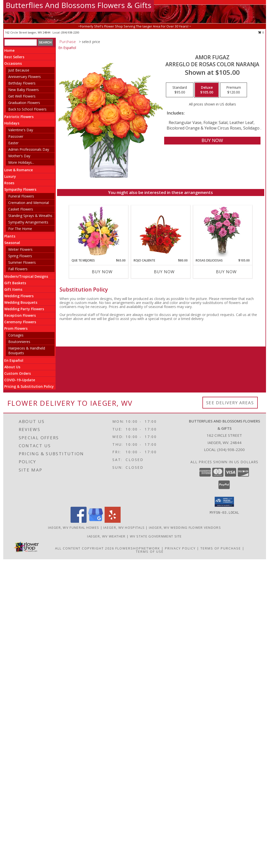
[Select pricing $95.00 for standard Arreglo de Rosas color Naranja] (180, 90)
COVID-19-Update (20, 380)
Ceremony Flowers (20, 322)
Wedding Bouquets (21, 302)
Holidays (12, 123)
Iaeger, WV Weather (106, 536)
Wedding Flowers (19, 296)
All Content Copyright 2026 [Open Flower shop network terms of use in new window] (85, 548)
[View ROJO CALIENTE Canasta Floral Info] (161, 232)
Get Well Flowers (22, 96)
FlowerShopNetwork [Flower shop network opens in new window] (138, 548)
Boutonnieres (19, 342)
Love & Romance (19, 170)
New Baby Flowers (24, 90)
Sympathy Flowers (20, 189)
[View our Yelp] (113, 521)
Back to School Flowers (27, 109)
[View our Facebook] (79, 521)
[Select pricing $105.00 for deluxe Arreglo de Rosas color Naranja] (207, 90)
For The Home (20, 229)
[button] (224, 502)
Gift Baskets (15, 283)
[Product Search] (21, 42)
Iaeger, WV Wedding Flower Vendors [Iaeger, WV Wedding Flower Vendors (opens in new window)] (185, 527)
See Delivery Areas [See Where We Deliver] (230, 403)
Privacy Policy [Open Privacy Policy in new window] (180, 548)
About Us (12, 367)
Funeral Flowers (21, 196)
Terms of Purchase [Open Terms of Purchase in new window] (221, 548)
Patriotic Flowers (19, 117)
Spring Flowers (20, 256)
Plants (10, 236)
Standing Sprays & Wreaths (30, 216)
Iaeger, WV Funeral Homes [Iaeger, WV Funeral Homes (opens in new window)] (74, 527)
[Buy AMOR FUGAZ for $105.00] (212, 141)
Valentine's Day (21, 130)
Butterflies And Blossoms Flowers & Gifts (79, 5)
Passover (16, 136)
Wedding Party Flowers (24, 309)
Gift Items (13, 289)
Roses (9, 183)
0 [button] (261, 32)
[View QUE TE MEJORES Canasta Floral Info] (98, 232)
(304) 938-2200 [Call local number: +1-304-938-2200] (70, 32)
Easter (13, 143)
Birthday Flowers (22, 83)
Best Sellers (14, 57)
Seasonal (12, 243)
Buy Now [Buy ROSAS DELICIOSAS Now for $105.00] (226, 272)
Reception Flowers (20, 315)
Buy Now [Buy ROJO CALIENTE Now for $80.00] (164, 272)
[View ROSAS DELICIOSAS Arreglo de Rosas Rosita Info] (223, 232)
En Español (14, 360)
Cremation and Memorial (29, 203)
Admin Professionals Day (29, 149)
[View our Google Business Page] (96, 521)
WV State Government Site (156, 536)
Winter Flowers (20, 249)
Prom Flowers (16, 328)
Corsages (16, 335)
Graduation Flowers (24, 103)
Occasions (13, 63)
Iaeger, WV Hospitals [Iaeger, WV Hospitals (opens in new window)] (124, 527)
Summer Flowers (22, 262)
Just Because (19, 70)
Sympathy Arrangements (28, 222)
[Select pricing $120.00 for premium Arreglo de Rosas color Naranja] (234, 90)
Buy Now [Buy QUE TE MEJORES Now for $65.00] (102, 272)
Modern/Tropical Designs (26, 276)
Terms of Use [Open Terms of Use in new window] (150, 551)
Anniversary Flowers (25, 77)
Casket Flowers (21, 209)
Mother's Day (19, 156)
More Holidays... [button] (21, 162)
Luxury (10, 176)
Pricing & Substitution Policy (29, 386)
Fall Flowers (18, 269)
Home (9, 50)
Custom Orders (18, 373)
